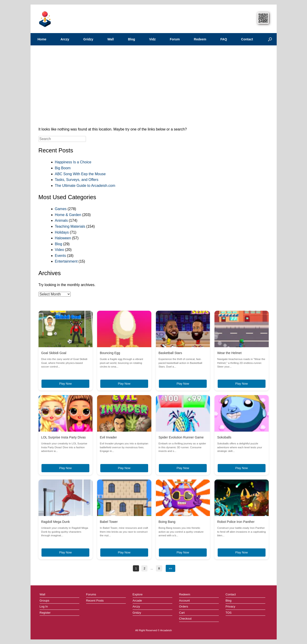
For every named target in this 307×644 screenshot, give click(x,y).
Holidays (62, 232)
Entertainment (66, 261)
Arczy (65, 39)
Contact (247, 39)
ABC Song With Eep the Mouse (80, 174)
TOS (229, 613)
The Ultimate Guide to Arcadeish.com (85, 186)
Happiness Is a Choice (73, 162)
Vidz (153, 39)
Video (60, 250)
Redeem (200, 39)
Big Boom (63, 168)
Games (61, 209)
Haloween (63, 238)
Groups (45, 601)
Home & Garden (68, 215)
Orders (184, 606)
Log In (44, 606)
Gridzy (88, 39)
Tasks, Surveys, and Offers (77, 180)
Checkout (185, 619)
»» (170, 568)
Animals (61, 220)
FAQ (224, 39)
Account (184, 601)
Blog (131, 39)
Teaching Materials (70, 226)
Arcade (137, 601)
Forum (175, 39)
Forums (91, 594)
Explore (138, 594)
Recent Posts (95, 601)
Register (45, 613)
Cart (182, 613)
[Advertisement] (154, 88)
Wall (111, 39)
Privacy (231, 606)
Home (42, 39)
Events (61, 256)
